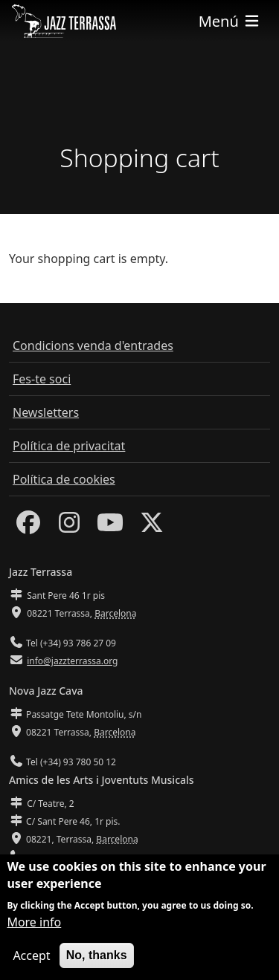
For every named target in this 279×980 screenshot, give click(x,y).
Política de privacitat (69, 446)
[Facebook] (28, 527)
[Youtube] (110, 527)
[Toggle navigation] (230, 21)
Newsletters (46, 412)
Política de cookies (64, 479)
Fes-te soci (42, 379)
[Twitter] (152, 527)
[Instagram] (69, 527)
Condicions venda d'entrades (93, 345)
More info (34, 924)
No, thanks (97, 957)
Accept (31, 958)
